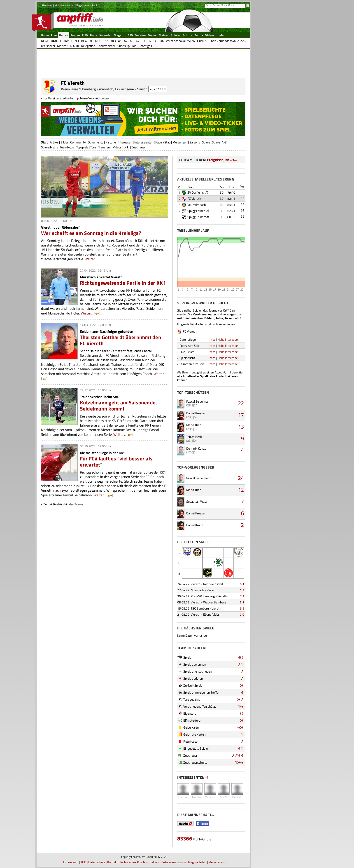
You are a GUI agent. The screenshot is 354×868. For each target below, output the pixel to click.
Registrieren (83, 5)
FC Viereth (194, 198)
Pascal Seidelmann (199, 401)
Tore (93, 147)
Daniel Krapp (195, 525)
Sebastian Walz (196, 501)
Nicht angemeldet (64, 5)
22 (241, 403)
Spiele (206, 142)
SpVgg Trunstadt (198, 217)
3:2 (242, 608)
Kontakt (113, 862)
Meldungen (180, 142)
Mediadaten (216, 862)
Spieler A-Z (219, 142)
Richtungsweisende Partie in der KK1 (123, 283)
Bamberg (47, 5)
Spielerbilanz (49, 147)
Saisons (195, 142)
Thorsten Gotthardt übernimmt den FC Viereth (121, 340)
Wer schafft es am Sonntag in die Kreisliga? (91, 233)
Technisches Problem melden (139, 862)
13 (241, 427)
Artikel (54, 142)
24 (241, 478)
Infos (212, 339)
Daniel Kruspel (196, 413)
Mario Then (194, 425)
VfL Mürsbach (197, 205)
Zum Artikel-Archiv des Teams (63, 504)
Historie (111, 142)
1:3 (242, 590)
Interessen (125, 142)
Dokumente (96, 142)
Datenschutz (97, 862)
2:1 (242, 596)
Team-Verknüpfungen (94, 98)
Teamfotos (67, 147)
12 (241, 490)
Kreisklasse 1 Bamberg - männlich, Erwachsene (97, 89)
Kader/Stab (163, 142)
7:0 (242, 614)
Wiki (127, 147)
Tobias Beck (194, 437)
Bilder (64, 142)
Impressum (71, 862)
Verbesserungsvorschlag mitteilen (184, 862)
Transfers (104, 147)
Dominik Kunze (196, 448)
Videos (117, 147)
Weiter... (91, 259)
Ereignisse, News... (222, 160)
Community (78, 142)
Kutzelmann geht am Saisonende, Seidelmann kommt (119, 406)
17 (241, 415)
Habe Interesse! (228, 339)
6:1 (242, 584)
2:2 (242, 602)
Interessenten (144, 142)
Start (44, 142)
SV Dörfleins (196, 192)
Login (95, 5)
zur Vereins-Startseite (58, 98)
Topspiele (82, 147)
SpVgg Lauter (196, 211)
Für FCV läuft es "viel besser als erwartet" (116, 462)
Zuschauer (138, 147)
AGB (83, 862)
